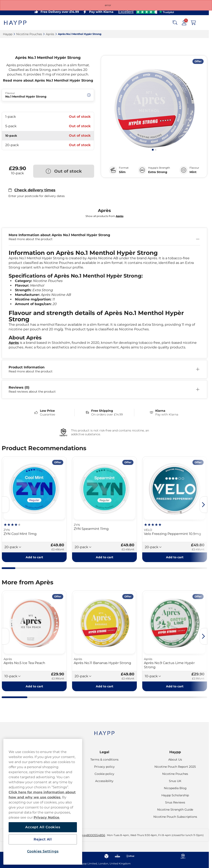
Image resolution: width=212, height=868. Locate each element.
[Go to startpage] (18, 23)
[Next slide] (203, 505)
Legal (104, 752)
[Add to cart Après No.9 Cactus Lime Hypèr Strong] (175, 686)
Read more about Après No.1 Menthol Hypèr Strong (48, 80)
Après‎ (50, 34)
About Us (175, 759)
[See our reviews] (146, 12)
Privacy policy (104, 767)
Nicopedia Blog (175, 788)
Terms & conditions (104, 759)
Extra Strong (158, 172)
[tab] (153, 150)
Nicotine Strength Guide (175, 810)
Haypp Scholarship (175, 795)
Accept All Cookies (43, 827)
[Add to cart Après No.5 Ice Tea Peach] (34, 686)
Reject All (43, 839)
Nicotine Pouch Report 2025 (175, 767)
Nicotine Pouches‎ (29, 34)
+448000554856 (93, 835)
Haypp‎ (8, 34)
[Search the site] (175, 23)
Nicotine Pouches (175, 774)
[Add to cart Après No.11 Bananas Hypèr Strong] (104, 686)
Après (14, 343)
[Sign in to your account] (184, 23)
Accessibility (104, 781)
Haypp (175, 752)
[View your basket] (193, 23)
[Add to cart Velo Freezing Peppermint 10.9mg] (175, 557)
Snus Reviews (175, 802)
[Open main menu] (203, 23)
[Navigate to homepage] (104, 731)
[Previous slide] (5, 505)
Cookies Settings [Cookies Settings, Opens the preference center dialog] (43, 851)
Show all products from (104, 216)
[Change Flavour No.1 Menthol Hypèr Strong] (48, 95)
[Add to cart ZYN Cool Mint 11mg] (34, 557)
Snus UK (175, 781)
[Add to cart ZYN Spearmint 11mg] (104, 557)
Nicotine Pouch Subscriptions (175, 817)
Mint (193, 172)
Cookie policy (104, 774)
